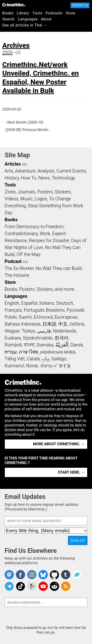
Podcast (13, 261)
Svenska (45, 345)
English (12, 303)
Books (8, 13)
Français (13, 310)
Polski (11, 317)
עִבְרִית (11, 352)
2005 (7, 53)
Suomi (25, 317)
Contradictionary (21, 234)
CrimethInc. (14, 5)
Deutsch (65, 303)
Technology (64, 178)
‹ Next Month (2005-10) (24, 122)
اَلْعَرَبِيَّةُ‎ (62, 345)
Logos (41, 199)
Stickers (63, 192)
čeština (77, 324)
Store (70, 13)
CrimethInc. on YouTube (43, 586)
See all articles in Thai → (25, 25)
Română (13, 345)
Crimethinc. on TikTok (21, 586)
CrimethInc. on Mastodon (9, 575)
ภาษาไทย (28, 352)
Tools (37, 13)
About (46, 19)
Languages (28, 19)
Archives (16, 45)
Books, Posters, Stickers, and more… (41, 289)
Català (33, 359)
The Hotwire (17, 275)
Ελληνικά (43, 317)
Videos (12, 199)
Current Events (71, 171)
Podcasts (54, 13)
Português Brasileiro (44, 310)
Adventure (25, 171)
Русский (75, 310)
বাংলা (29, 345)
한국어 (62, 338)
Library (23, 13)
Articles (13, 164)
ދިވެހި (45, 359)
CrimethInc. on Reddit (54, 586)
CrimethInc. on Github (54, 575)
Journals (27, 192)
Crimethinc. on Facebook (21, 575)
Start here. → (71, 472)
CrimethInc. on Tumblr (66, 575)
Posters (45, 192)
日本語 (49, 324)
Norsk (32, 366)
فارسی (44, 331)
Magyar (12, 331)
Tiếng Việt (15, 359)
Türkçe (28, 331)
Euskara (13, 338)
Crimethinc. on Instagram (32, 575)
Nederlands (65, 331)
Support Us (80, 5)
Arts (9, 171)
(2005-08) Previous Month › (28, 130)
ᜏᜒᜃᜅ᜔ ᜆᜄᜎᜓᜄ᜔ (55, 366)
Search (9, 19)
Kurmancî (14, 366)
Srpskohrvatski (38, 338)
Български (66, 317)
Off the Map (28, 254)
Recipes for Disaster (49, 240)
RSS (24, 165)
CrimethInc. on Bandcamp (77, 575)
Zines (10, 192)
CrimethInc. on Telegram (9, 586)
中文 (63, 324)
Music (26, 199)
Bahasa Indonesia (23, 324)
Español (29, 303)
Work (45, 234)
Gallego (59, 359)
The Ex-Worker (19, 268)
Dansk (77, 345)
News (44, 178)
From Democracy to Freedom (34, 227)
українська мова (57, 352)
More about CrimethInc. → (59, 444)
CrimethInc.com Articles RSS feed (66, 586)
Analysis (46, 171)
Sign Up (78, 540)
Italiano (47, 303)
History (12, 178)
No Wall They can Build (59, 268)
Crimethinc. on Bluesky (43, 575)
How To (28, 178)
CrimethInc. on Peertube (32, 586)
